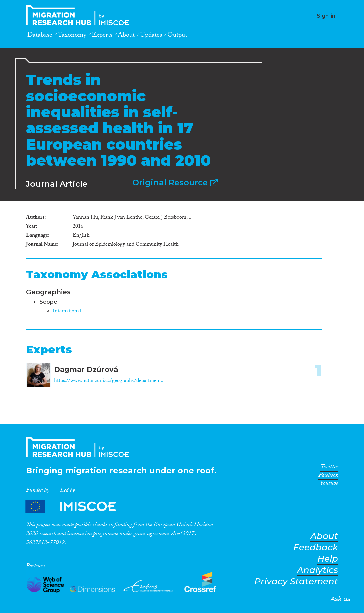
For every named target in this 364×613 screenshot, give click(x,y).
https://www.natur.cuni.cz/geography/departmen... (109, 381)
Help (328, 559)
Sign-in (326, 16)
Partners (76, 506)
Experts (102, 36)
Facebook (328, 476)
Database (40, 36)
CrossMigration (79, 15)
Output (177, 36)
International (67, 311)
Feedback (316, 547)
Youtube (329, 484)
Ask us (340, 599)
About (126, 36)
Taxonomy (72, 36)
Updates (151, 36)
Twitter (329, 468)
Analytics (317, 570)
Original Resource (175, 182)
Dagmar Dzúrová (86, 369)
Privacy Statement (296, 581)
